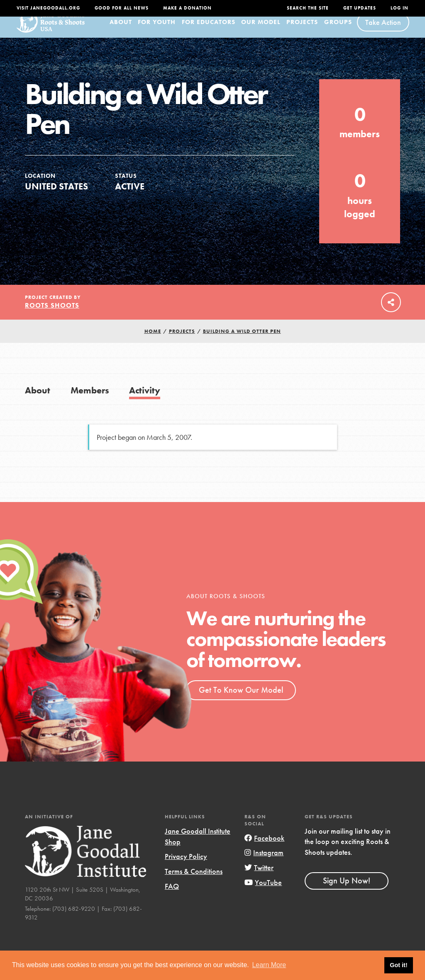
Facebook (264, 848)
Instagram (264, 862)
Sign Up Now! (347, 890)
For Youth (157, 32)
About (121, 32)
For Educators (209, 32)
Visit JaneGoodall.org (48, 8)
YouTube (263, 892)
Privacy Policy (186, 866)
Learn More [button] (269, 965)
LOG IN (399, 8)
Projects (302, 32)
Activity (145, 400)
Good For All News (122, 8)
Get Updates (360, 8)
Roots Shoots (52, 315)
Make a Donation (187, 8)
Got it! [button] (398, 965)
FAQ (172, 896)
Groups (338, 32)
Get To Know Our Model (241, 700)
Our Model (261, 32)
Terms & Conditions (194, 881)
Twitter (259, 877)
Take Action (383, 32)
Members (90, 400)
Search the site (308, 8)
